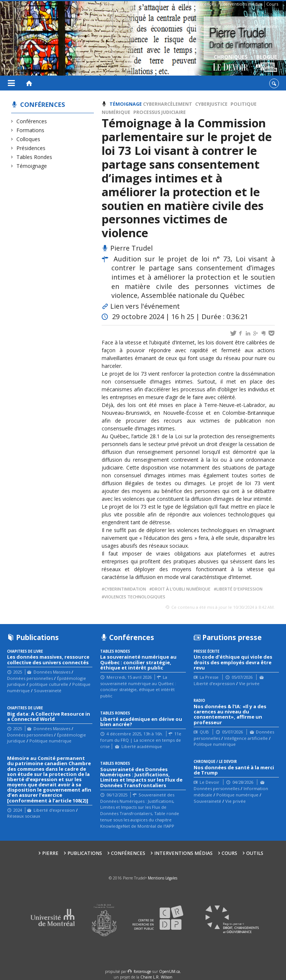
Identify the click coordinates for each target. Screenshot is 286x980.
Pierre (152, 4)
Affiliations (125, 12)
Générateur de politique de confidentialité (234, 26)
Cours (272, 4)
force (142, 971)
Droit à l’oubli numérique (181, 589)
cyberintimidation (125, 589)
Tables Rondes (34, 157)
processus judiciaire (160, 112)
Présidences (31, 148)
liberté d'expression (239, 589)
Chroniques (231, 63)
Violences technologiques (135, 597)
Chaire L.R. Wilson (156, 977)
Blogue (266, 63)
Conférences (203, 4)
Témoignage (32, 166)
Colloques (28, 139)
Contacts (148, 12)
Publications (174, 4)
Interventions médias (241, 4)
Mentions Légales (163, 878)
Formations (31, 130)
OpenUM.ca (169, 971)
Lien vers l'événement (145, 306)
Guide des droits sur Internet (158, 26)
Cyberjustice (211, 104)
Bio (108, 12)
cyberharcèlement (168, 104)
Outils (272, 18)
